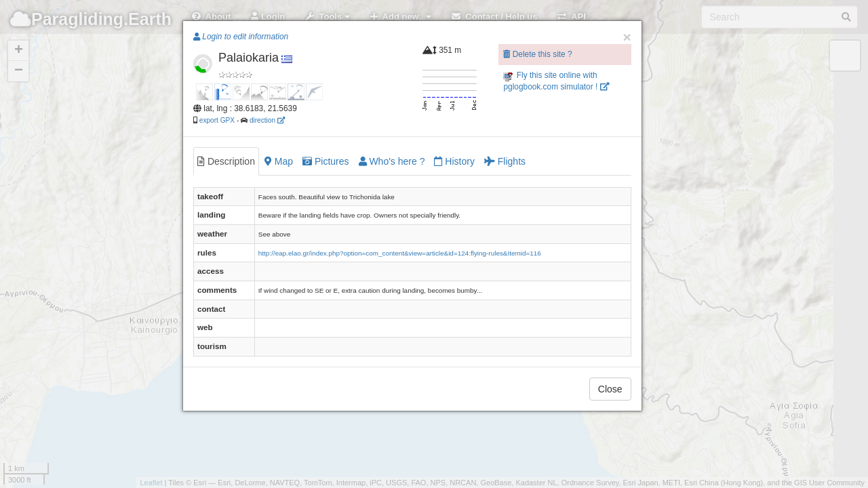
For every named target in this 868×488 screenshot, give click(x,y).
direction (267, 120)
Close (610, 389)
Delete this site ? (537, 54)
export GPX (217, 120)
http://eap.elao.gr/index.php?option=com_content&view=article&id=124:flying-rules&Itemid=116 (400, 253)
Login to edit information (241, 37)
